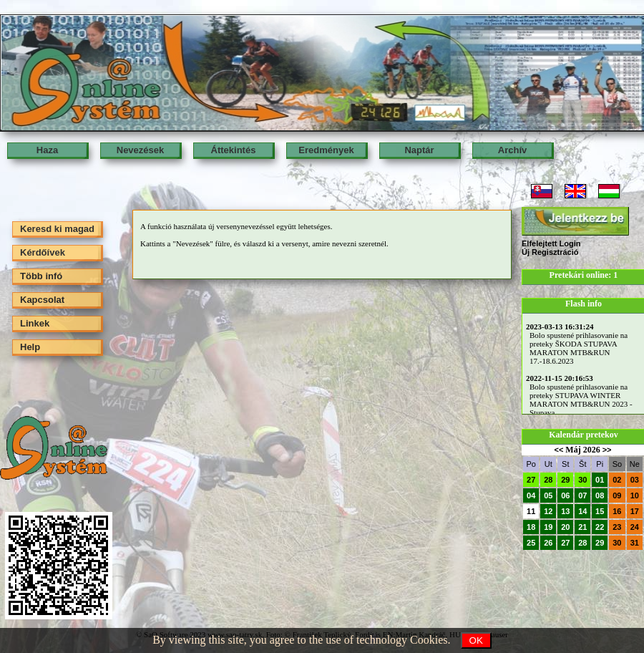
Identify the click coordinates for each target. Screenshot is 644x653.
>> (607, 450)
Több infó (41, 276)
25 (531, 543)
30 (582, 480)
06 (565, 495)
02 (617, 480)
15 (600, 511)
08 (600, 495)
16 (617, 511)
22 (600, 527)
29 (565, 480)
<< (558, 450)
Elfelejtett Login (551, 243)
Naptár (419, 150)
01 (600, 480)
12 (548, 511)
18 (531, 527)
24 (635, 527)
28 (548, 480)
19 (548, 527)
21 (582, 527)
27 (531, 480)
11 (531, 511)
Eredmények (326, 150)
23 (617, 527)
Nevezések (141, 150)
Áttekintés (234, 150)
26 (548, 543)
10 (635, 495)
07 (582, 495)
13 (565, 511)
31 (635, 543)
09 (617, 495)
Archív (512, 150)
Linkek (35, 323)
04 (531, 495)
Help (30, 347)
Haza (47, 150)
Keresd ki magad (57, 229)
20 (565, 527)
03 (635, 480)
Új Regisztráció (550, 252)
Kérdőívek (43, 252)
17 (635, 511)
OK (476, 640)
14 (582, 511)
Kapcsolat (42, 300)
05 (548, 495)
